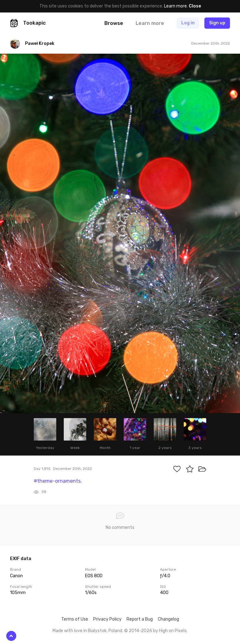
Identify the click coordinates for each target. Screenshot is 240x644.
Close (195, 6)
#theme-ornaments (57, 481)
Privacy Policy (107, 619)
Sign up (217, 23)
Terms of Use (75, 619)
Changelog (168, 619)
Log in (188, 23)
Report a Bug (140, 619)
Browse (114, 23)
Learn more (175, 6)
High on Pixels (173, 631)
